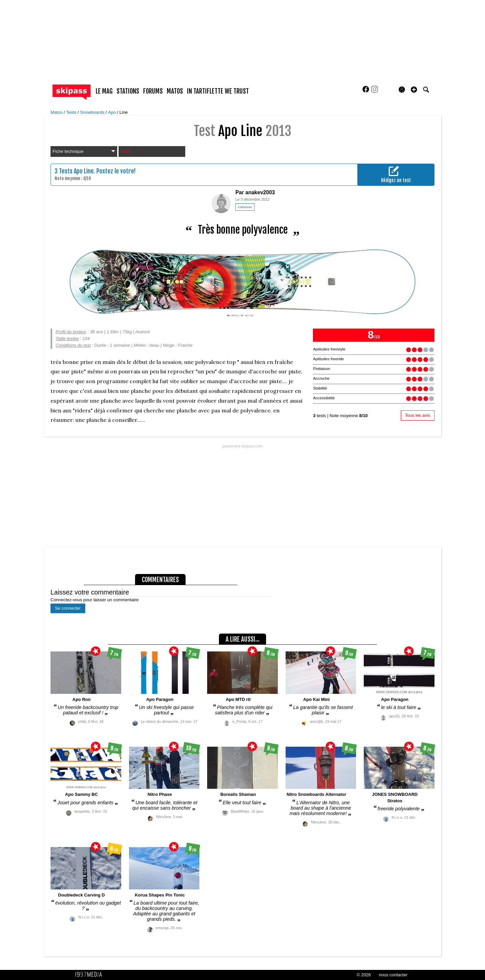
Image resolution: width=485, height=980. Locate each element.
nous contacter (393, 975)
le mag (104, 91)
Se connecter (68, 608)
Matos (57, 112)
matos (175, 91)
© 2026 (364, 975)
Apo (113, 112)
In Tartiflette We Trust (218, 91)
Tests (72, 112)
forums (153, 91)
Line (124, 112)
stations (128, 91)
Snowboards (93, 112)
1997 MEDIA (91, 975)
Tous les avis (418, 415)
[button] (414, 90)
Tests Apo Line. (77, 171)
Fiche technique (84, 151)
